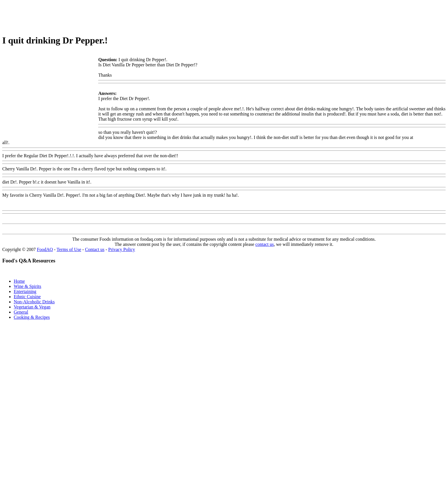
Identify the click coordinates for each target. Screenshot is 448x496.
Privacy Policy (122, 249)
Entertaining (25, 291)
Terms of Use (69, 249)
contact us (265, 244)
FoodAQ (45, 249)
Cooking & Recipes (32, 317)
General (21, 312)
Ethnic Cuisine (27, 297)
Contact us (95, 249)
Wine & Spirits (27, 286)
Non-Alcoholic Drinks (34, 302)
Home (19, 281)
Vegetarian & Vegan (32, 307)
